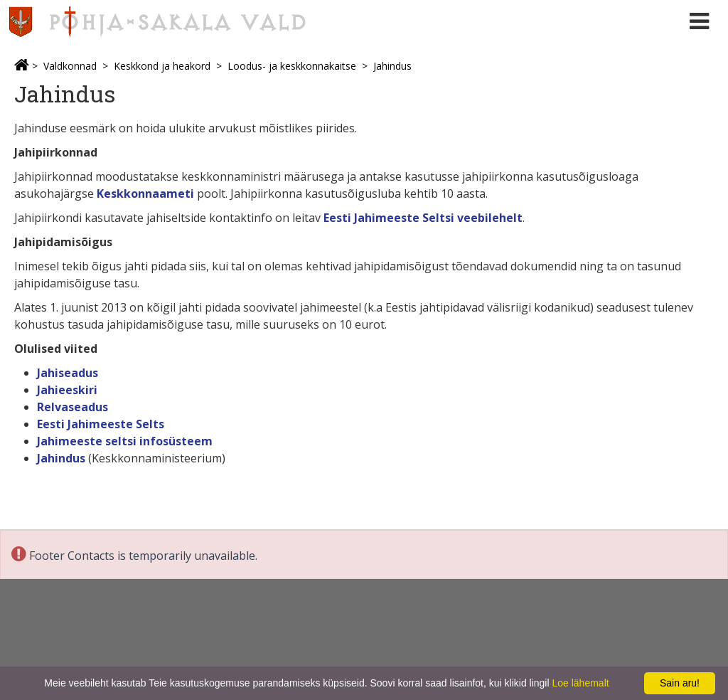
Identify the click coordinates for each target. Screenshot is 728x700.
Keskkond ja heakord (162, 66)
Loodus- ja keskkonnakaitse (292, 66)
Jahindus (392, 66)
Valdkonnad (70, 66)
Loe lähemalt (580, 683)
